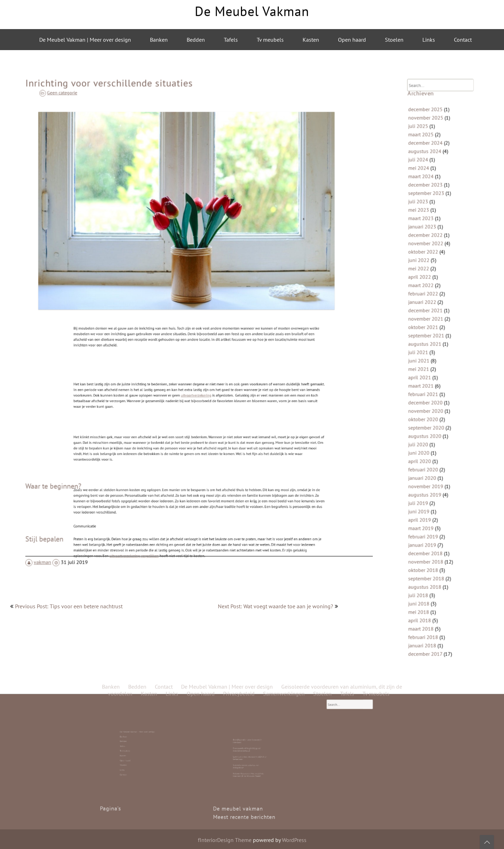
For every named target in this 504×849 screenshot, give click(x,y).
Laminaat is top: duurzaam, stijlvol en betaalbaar (250, 754)
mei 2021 (424, 369)
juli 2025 (424, 166)
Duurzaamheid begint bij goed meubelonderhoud (250, 751)
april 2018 (425, 579)
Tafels (231, 40)
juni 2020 (425, 439)
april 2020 (425, 446)
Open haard (352, 40)
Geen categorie (103, 126)
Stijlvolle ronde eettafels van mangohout (249, 757)
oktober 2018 (428, 537)
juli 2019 (424, 481)
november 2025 (430, 159)
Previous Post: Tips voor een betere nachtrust (69, 606)
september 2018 (431, 544)
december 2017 (430, 607)
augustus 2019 (430, 474)
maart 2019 (426, 502)
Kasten (311, 40)
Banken (159, 40)
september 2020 (431, 418)
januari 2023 (427, 250)
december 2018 (430, 523)
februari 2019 (428, 509)
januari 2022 (427, 313)
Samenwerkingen (284, 168)
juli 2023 (424, 229)
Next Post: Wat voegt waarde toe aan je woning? (275, 606)
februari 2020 (428, 453)
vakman (68, 531)
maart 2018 (426, 586)
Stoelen (394, 40)
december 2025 (430, 152)
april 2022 (425, 292)
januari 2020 (427, 460)
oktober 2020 (428, 411)
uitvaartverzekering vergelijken (168, 515)
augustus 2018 (430, 551)
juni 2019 (425, 488)
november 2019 (430, 467)
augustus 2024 (430, 187)
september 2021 (431, 341)
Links (429, 40)
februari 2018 (428, 593)
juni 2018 (425, 565)
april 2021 (425, 376)
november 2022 (430, 264)
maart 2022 (426, 299)
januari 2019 (427, 516)
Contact (463, 40)
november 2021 (430, 327)
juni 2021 (425, 362)
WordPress (294, 840)
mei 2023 (424, 236)
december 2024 (430, 180)
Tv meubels (270, 40)
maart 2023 (426, 243)
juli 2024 (424, 194)
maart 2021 (426, 383)
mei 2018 (424, 572)
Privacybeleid (239, 168)
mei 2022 (424, 285)
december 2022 (430, 257)
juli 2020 (424, 432)
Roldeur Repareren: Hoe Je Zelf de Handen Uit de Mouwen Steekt (250, 760)
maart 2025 (426, 173)
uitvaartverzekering (198, 384)
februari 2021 (428, 390)
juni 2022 (425, 278)
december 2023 (430, 215)
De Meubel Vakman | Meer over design (85, 40)
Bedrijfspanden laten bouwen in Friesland (250, 749)
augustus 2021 (430, 348)
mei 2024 (424, 201)
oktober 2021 (428, 334)
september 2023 (431, 222)
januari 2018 (427, 600)
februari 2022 (428, 306)
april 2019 (425, 495)
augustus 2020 (430, 425)
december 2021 (430, 320)
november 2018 (430, 530)
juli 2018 (424, 558)
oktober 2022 (428, 271)
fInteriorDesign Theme (225, 840)
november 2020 (430, 404)
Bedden (196, 40)
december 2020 (430, 397)
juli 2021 (424, 355)
